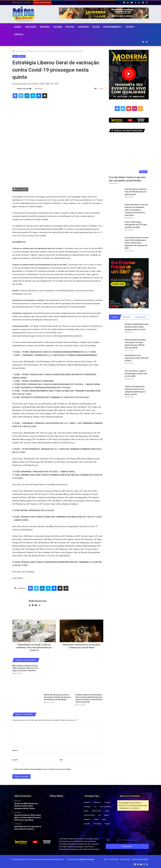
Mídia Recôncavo (23, 89)
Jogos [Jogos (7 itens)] (107, 811)
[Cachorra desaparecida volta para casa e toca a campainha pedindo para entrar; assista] (116, 392)
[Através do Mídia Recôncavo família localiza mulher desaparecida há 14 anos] (116, 330)
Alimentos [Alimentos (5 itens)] (97, 802)
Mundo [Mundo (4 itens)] (107, 815)
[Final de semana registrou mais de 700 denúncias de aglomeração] (116, 195)
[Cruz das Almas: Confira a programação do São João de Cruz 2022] (116, 377)
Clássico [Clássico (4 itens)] (107, 802)
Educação (31, 27)
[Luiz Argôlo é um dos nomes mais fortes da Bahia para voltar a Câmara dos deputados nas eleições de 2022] (116, 243)
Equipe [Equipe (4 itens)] (86, 811)
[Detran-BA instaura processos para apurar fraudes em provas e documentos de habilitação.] (58, 678)
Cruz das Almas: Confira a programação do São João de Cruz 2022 (136, 374)
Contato (19, 34)
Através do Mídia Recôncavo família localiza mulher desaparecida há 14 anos (137, 327)
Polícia (96, 27)
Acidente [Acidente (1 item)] (87, 802)
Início (15, 51)
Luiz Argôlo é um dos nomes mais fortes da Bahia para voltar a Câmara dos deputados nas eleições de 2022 (137, 243)
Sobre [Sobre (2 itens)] (104, 819)
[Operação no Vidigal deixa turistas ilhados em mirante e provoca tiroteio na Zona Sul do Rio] (74, 816)
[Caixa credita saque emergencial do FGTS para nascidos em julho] (116, 228)
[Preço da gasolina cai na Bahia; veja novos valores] (63, 816)
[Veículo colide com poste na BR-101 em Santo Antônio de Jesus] (52, 827)
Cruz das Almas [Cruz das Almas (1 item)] (106, 807)
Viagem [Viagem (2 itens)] (107, 824)
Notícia (22, 51)
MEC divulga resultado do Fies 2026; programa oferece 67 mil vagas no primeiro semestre (25, 668)
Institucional (114, 859)
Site (61, 760)
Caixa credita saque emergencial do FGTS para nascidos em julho (136, 225)
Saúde (17, 27)
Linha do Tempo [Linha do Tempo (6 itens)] (89, 815)
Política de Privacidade (140, 859)
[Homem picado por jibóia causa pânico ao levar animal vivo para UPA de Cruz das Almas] (116, 346)
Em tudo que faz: (81, 859)
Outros (130, 27)
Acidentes (83, 27)
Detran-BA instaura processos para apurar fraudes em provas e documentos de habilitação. (57, 697)
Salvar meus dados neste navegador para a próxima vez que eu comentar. (43, 769)
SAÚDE (22, 56)
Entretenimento (112, 27)
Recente (127, 317)
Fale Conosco (125, 859)
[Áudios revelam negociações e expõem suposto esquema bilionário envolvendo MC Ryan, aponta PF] (52, 805)
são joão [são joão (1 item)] (87, 824)
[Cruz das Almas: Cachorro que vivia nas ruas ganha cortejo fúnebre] (129, 155)
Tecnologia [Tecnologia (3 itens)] (97, 824)
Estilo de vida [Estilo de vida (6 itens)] (97, 811)
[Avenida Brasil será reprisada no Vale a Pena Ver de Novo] (116, 361)
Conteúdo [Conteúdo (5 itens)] (87, 807)
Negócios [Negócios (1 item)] (87, 819)
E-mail (15, 760)
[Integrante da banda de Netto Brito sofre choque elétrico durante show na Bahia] (63, 805)
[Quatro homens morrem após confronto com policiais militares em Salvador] (63, 827)
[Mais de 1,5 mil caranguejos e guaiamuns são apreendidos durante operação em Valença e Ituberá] (52, 816)
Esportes (45, 27)
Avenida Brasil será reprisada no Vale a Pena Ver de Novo (137, 358)
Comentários (140, 317)
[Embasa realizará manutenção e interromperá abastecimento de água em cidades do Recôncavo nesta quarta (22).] (89, 678)
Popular (115, 317)
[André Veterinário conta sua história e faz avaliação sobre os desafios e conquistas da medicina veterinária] (116, 210)
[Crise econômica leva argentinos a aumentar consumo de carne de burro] (74, 805)
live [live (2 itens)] (99, 815)
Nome (15, 750)
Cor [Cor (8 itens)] (95, 807)
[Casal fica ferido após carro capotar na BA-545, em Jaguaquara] (74, 827)
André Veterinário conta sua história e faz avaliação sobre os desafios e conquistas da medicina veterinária (136, 210)
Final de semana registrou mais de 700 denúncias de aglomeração (136, 192)
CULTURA (58, 27)
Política (70, 27)
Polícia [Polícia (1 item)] (96, 819)
